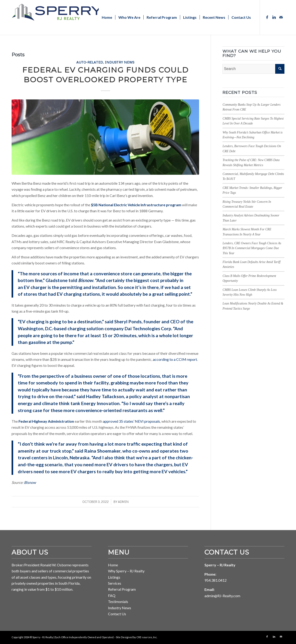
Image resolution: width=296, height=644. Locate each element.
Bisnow (30, 482)
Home (113, 565)
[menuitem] (107, 17)
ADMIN (123, 502)
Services (115, 583)
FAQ (112, 595)
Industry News (120, 62)
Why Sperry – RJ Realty (126, 571)
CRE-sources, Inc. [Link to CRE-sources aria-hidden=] (147, 637)
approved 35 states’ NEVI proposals (131, 421)
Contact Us (117, 614)
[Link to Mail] (281, 17)
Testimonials (118, 601)
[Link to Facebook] (267, 17)
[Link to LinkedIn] (274, 17)
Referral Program (122, 589)
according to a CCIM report (175, 359)
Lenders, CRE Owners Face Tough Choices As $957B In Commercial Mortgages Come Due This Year (252, 248)
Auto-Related (90, 62)
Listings (114, 577)
